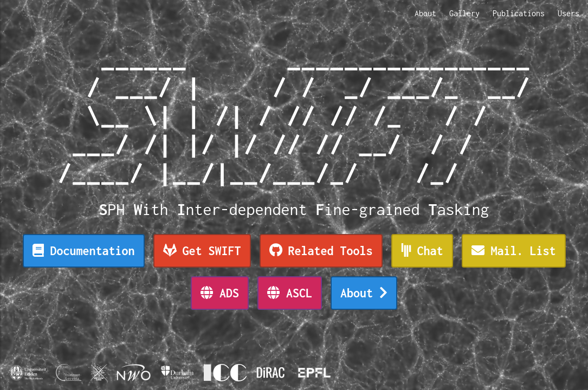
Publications (519, 13)
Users (568, 13)
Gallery (464, 13)
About (425, 13)
